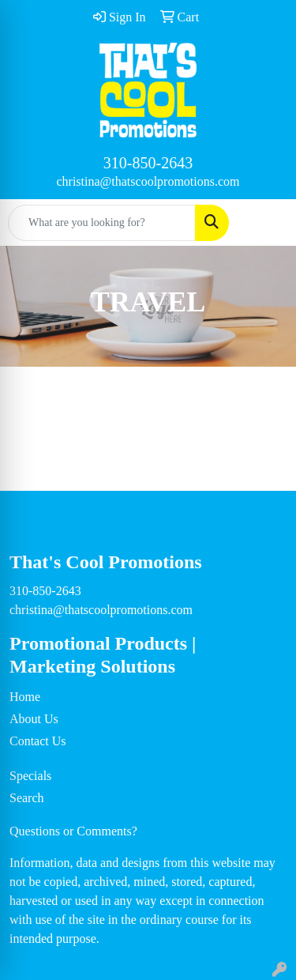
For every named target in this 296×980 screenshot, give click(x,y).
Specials (30, 776)
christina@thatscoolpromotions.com (148, 181)
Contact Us (38, 741)
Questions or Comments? (73, 831)
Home (25, 697)
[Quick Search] (102, 223)
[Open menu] (264, 223)
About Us (34, 719)
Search (27, 798)
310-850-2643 (148, 163)
